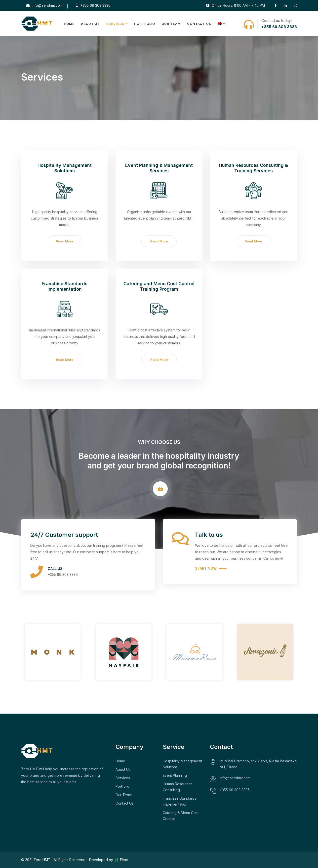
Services (115, 24)
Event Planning (175, 775)
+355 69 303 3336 (93, 5)
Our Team (171, 24)
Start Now (206, 568)
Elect (121, 860)
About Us (90, 24)
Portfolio (145, 24)
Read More (65, 241)
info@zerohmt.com (44, 5)
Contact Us (199, 24)
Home (69, 24)
